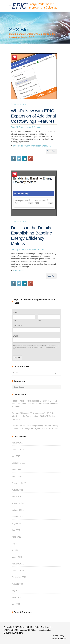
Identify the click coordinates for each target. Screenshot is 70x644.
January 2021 (18, 564)
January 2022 (18, 497)
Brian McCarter (18, 127)
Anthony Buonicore (19, 249)
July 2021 (16, 530)
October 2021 (18, 510)
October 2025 (18, 450)
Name (16, 313)
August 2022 (17, 490)
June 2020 (16, 597)
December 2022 (19, 483)
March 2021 (17, 557)
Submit (17, 358)
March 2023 (17, 476)
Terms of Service (59, 639)
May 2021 (16, 544)
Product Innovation (22, 146)
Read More (51, 151)
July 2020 (16, 591)
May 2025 (16, 456)
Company (17, 326)
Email (16, 336)
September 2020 (19, 577)
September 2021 (19, 517)
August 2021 (17, 523)
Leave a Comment (34, 127)
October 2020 (18, 571)
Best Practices (20, 271)
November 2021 (19, 503)
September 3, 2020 (18, 104)
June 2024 (16, 470)
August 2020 (17, 584)
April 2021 (16, 550)
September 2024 (19, 463)
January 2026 (18, 443)
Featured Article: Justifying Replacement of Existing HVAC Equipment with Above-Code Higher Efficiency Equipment (35, 404)
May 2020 (16, 604)
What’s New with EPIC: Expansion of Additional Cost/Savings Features (33, 116)
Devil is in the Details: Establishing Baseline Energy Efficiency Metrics (32, 236)
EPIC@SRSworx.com (13, 633)
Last (39, 321)
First (14, 321)
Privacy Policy (58, 636)
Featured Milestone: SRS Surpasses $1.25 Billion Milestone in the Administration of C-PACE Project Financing (33, 416)
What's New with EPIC (41, 146)
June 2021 (16, 537)
